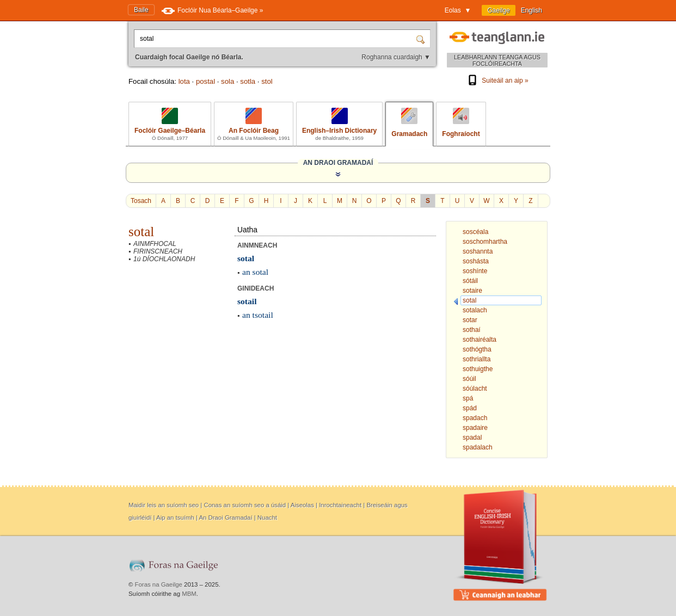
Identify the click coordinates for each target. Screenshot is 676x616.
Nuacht (267, 518)
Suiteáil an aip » (497, 81)
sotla (248, 81)
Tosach (141, 201)
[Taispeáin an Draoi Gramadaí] (338, 174)
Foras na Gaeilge (159, 584)
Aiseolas (302, 505)
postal (205, 81)
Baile (141, 10)
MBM (189, 594)
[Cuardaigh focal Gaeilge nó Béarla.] (276, 39)
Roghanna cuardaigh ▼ (396, 57)
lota (184, 81)
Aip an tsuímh (175, 518)
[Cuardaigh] (422, 39)
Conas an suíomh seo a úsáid (245, 505)
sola (228, 81)
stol (267, 81)
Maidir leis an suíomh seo (164, 505)
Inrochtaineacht (340, 505)
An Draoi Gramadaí (225, 518)
